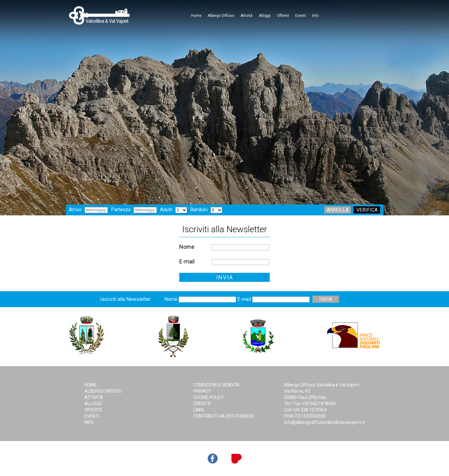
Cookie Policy (209, 397)
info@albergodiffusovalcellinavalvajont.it (324, 422)
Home (196, 16)
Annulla (338, 210)
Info (315, 16)
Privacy (202, 391)
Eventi (301, 16)
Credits (202, 404)
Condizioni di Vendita (216, 385)
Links (199, 410)
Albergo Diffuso (221, 16)
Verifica (367, 210)
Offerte (283, 16)
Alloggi (265, 16)
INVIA (225, 277)
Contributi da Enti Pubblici (224, 416)
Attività (246, 16)
